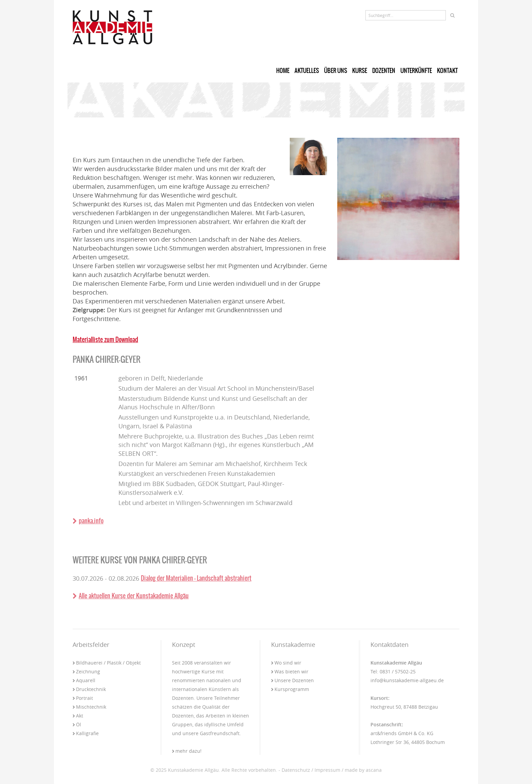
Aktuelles (307, 71)
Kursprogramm (290, 689)
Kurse (360, 71)
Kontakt (447, 71)
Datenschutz (296, 770)
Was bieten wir (290, 671)
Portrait (83, 698)
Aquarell (84, 680)
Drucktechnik (89, 689)
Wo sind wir (286, 663)
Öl (77, 724)
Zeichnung (86, 671)
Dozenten (384, 71)
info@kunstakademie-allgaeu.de (407, 680)
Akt (78, 716)
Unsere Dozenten (292, 680)
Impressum (327, 770)
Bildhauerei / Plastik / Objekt (107, 663)
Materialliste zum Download (105, 340)
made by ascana (363, 770)
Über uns (336, 71)
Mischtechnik (89, 707)
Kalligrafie (86, 733)
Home (283, 71)
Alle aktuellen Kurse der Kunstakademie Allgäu (131, 596)
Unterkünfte (416, 71)
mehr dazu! (187, 751)
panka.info (88, 521)
